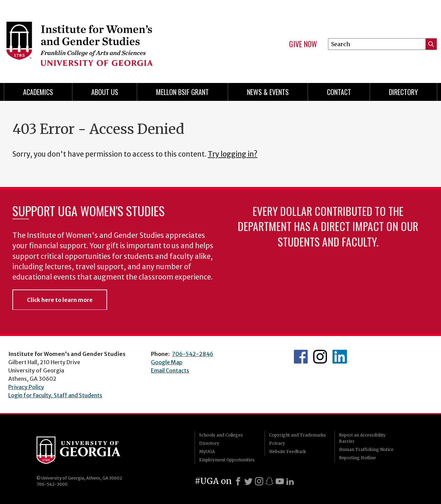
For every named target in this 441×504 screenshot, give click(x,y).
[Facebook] (238, 481)
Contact (339, 92)
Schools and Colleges (221, 435)
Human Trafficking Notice (366, 449)
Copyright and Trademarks (298, 435)
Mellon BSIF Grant (182, 92)
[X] (248, 481)
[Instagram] (259, 481)
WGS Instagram (320, 357)
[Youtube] (280, 481)
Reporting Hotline (357, 458)
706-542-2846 (193, 354)
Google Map (167, 362)
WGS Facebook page (301, 357)
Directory (403, 92)
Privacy (277, 443)
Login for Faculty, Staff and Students (55, 395)
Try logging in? (233, 154)
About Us (105, 92)
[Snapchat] (269, 481)
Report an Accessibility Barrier (362, 438)
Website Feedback (288, 451)
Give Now (303, 44)
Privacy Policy (26, 387)
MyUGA (207, 451)
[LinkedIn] (290, 481)
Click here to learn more (60, 300)
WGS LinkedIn (341, 357)
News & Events (268, 92)
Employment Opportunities (227, 460)
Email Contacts (170, 370)
